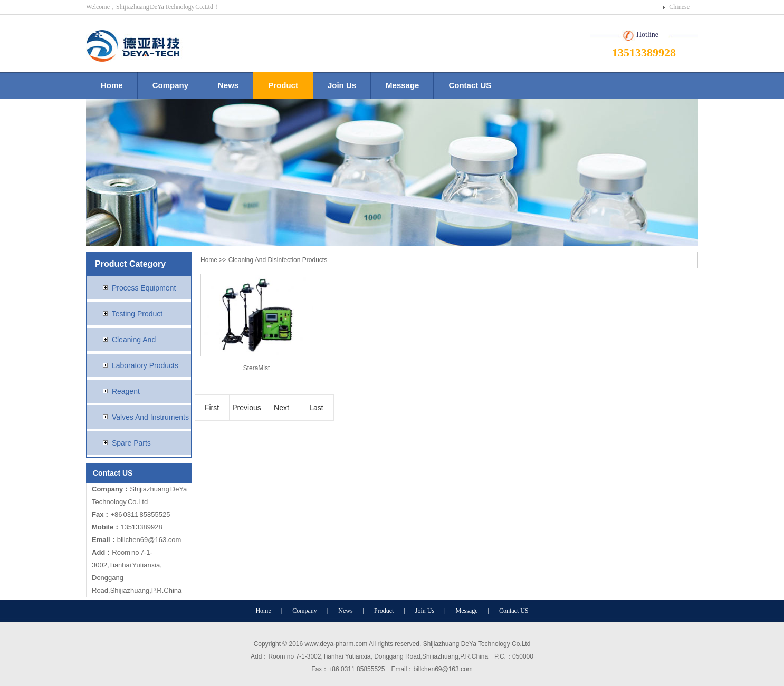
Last (316, 408)
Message (402, 85)
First (212, 408)
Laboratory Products (136, 365)
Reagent (117, 391)
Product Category (130, 264)
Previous (246, 408)
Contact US (470, 85)
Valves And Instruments (142, 417)
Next (281, 408)
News (228, 85)
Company (170, 85)
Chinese (679, 7)
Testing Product (128, 314)
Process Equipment (135, 288)
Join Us (342, 85)
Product (283, 85)
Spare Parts (123, 443)
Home (112, 85)
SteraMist (257, 368)
